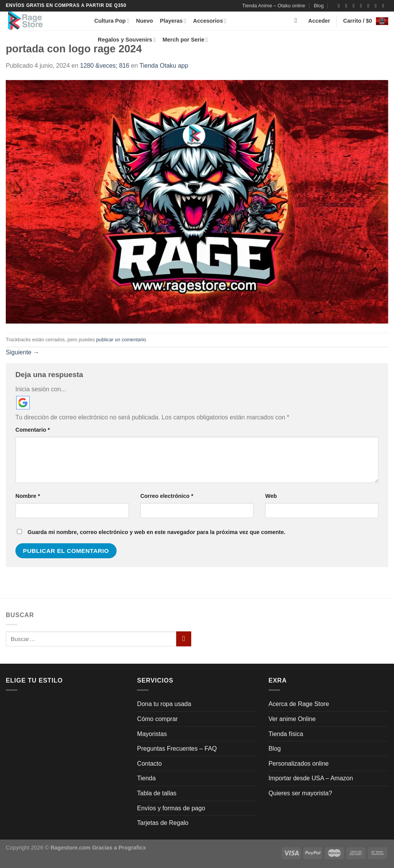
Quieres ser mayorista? (300, 793)
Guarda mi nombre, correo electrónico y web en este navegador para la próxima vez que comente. (156, 532)
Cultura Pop (112, 21)
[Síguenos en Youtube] (384, 6)
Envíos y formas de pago (171, 808)
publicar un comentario (121, 340)
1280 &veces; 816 (105, 66)
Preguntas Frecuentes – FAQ (177, 749)
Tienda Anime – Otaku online (274, 6)
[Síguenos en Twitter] (362, 6)
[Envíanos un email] (370, 6)
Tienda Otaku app (164, 66)
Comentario (33, 430)
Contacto (149, 764)
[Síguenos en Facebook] (340, 6)
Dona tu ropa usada (164, 704)
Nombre (28, 496)
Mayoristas (152, 734)
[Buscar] (298, 21)
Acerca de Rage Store (299, 704)
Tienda (146, 778)
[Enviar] (184, 639)
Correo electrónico (167, 496)
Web (271, 496)
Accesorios (210, 21)
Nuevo (145, 21)
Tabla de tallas (157, 793)
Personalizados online (299, 764)
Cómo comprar (157, 719)
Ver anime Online (292, 719)
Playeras (173, 21)
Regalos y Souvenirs (127, 40)
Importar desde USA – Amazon (311, 778)
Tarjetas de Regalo (163, 823)
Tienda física (286, 734)
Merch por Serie (185, 40)
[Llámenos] (377, 6)
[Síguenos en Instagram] (347, 6)
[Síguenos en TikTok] (355, 6)
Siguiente (23, 352)
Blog (319, 6)
